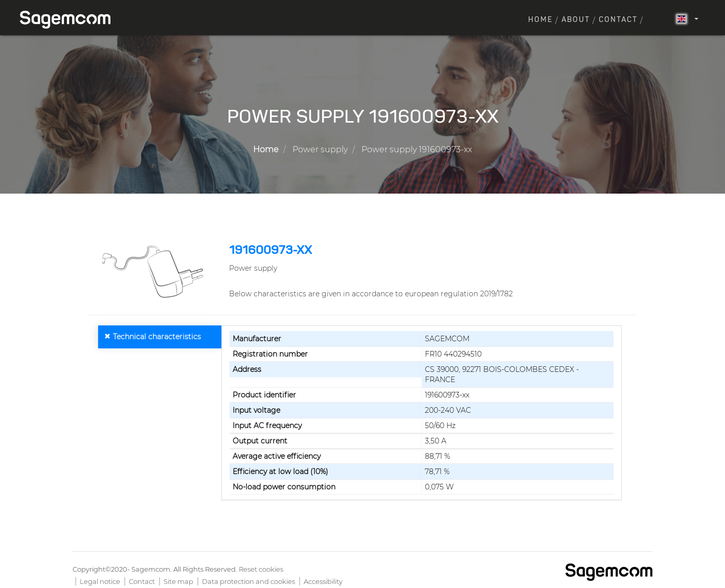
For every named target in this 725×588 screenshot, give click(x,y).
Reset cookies (261, 569)
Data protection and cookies (248, 581)
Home (540, 20)
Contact (618, 20)
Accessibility (323, 581)
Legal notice (100, 581)
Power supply (320, 149)
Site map (178, 581)
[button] (155, 272)
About (576, 20)
